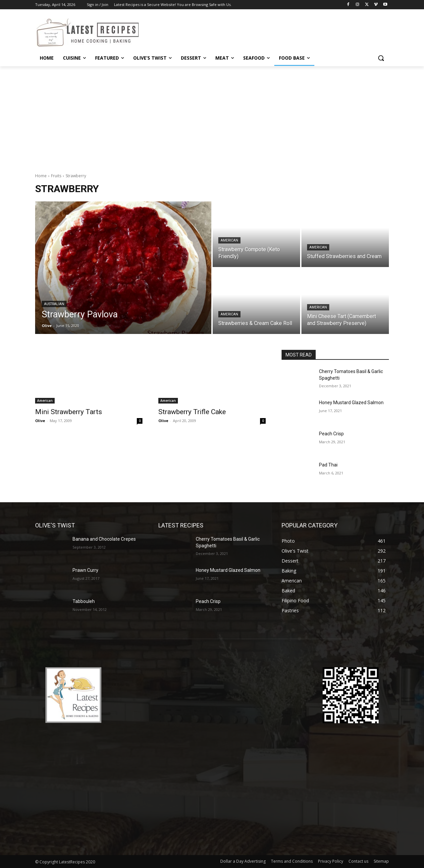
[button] (381, 58)
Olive (40, 421)
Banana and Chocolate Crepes (104, 539)
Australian (54, 304)
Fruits (56, 176)
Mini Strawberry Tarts (69, 412)
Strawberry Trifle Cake (192, 412)
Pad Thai (328, 465)
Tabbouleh (84, 601)
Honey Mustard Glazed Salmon (351, 403)
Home (41, 176)
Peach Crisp (331, 434)
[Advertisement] (212, 116)
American (229, 240)
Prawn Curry (85, 570)
